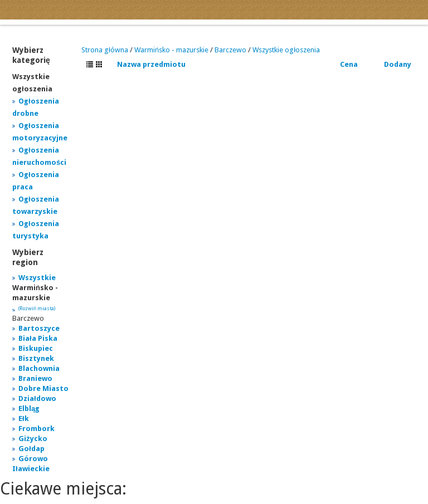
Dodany (398, 64)
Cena (349, 64)
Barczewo (230, 50)
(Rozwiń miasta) (37, 309)
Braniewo (35, 378)
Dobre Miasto (43, 388)
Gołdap (31, 449)
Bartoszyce (39, 328)
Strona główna (105, 50)
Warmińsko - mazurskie (171, 50)
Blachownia (39, 368)
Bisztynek (36, 358)
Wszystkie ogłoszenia (286, 50)
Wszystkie (37, 278)
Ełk (24, 419)
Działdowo (37, 398)
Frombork (37, 429)
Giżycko (33, 439)
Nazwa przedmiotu (151, 64)
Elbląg (29, 408)
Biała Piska (38, 338)
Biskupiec (36, 348)
